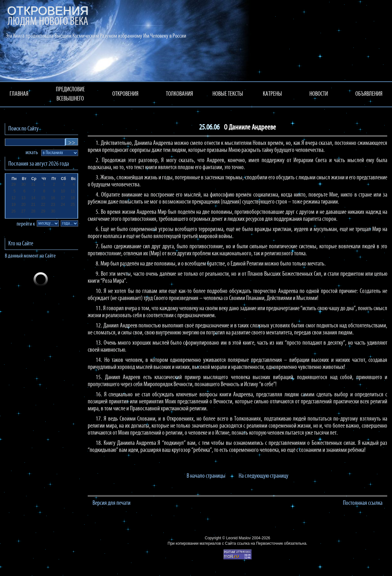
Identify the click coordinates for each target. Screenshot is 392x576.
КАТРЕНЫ (272, 94)
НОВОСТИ (319, 94)
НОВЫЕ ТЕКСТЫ (228, 94)
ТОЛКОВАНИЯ (179, 94)
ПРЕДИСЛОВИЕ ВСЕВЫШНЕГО (70, 94)
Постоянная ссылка (363, 503)
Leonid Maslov (238, 538)
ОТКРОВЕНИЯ (125, 94)
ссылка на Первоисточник (260, 543)
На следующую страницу (263, 476)
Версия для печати (111, 503)
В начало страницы (206, 476)
